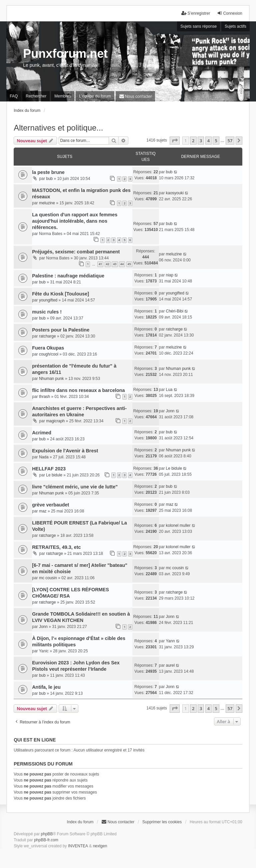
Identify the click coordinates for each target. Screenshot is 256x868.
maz (43, 511)
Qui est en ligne (35, 740)
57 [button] (230, 141)
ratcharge (47, 336)
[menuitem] (135, 96)
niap (169, 275)
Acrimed (42, 433)
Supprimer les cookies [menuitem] (162, 822)
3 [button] (201, 141)
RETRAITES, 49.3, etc (56, 547)
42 (108, 264)
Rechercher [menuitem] (36, 96)
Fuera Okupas (48, 348)
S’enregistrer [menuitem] (196, 13)
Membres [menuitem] (63, 96)
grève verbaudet (50, 505)
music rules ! (47, 312)
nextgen (100, 846)
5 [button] (216, 141)
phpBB (47, 834)
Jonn (170, 411)
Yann (170, 641)
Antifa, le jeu (46, 687)
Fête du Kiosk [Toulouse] (60, 294)
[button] (175, 141)
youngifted (48, 300)
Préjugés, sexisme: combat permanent (76, 252)
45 (129, 264)
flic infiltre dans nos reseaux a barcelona (78, 390)
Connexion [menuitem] (229, 13)
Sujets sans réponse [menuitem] (198, 26)
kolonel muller (178, 525)
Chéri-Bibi (174, 311)
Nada (44, 457)
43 (115, 264)
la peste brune (48, 172)
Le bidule (54, 475)
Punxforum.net (65, 54)
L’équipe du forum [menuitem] (95, 96)
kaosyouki (174, 193)
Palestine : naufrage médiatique (68, 276)
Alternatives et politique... (58, 128)
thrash (44, 397)
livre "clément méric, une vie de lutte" (75, 487)
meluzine (47, 203)
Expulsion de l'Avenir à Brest (65, 451)
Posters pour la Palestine (61, 330)
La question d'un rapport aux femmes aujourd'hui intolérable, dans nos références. (75, 221)
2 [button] (193, 141)
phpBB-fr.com (46, 840)
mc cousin (48, 578)
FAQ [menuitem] (14, 96)
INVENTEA (78, 846)
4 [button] (208, 141)
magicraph (55, 421)
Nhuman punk (51, 379)
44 (122, 264)
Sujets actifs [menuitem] (235, 26)
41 (100, 264)
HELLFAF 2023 (49, 469)
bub (49, 179)
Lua (169, 390)
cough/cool (49, 354)
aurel (170, 665)
